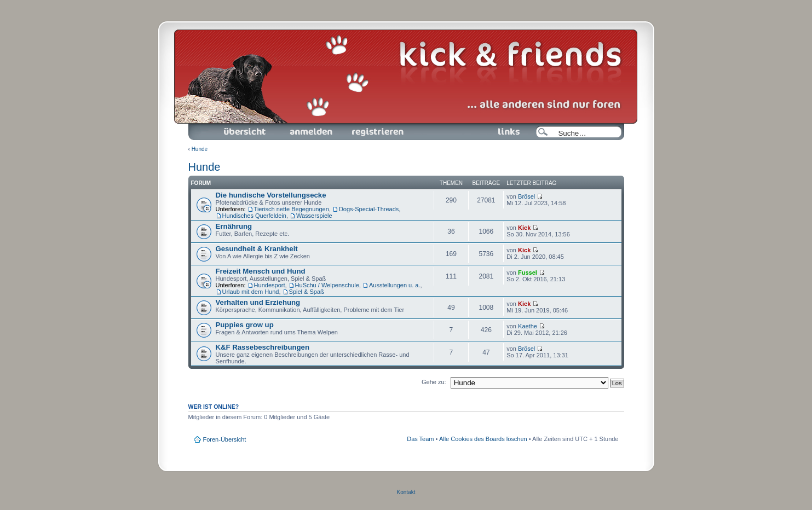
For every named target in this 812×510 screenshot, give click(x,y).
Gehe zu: (434, 382)
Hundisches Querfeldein (254, 216)
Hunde (200, 149)
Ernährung (234, 226)
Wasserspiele (314, 216)
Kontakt (406, 492)
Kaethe (528, 326)
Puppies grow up (245, 325)
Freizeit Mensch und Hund (261, 271)
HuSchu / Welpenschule (327, 285)
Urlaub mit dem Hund (251, 292)
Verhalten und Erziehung (258, 302)
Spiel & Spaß (307, 292)
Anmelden (311, 132)
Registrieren (377, 132)
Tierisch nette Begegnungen (292, 209)
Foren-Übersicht (245, 132)
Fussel (528, 273)
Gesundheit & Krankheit (257, 249)
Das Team (420, 439)
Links (505, 132)
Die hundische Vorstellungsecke (271, 195)
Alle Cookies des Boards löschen (483, 439)
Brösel (526, 196)
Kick (524, 228)
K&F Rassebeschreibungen (263, 347)
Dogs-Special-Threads (369, 209)
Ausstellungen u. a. (395, 285)
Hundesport (270, 285)
